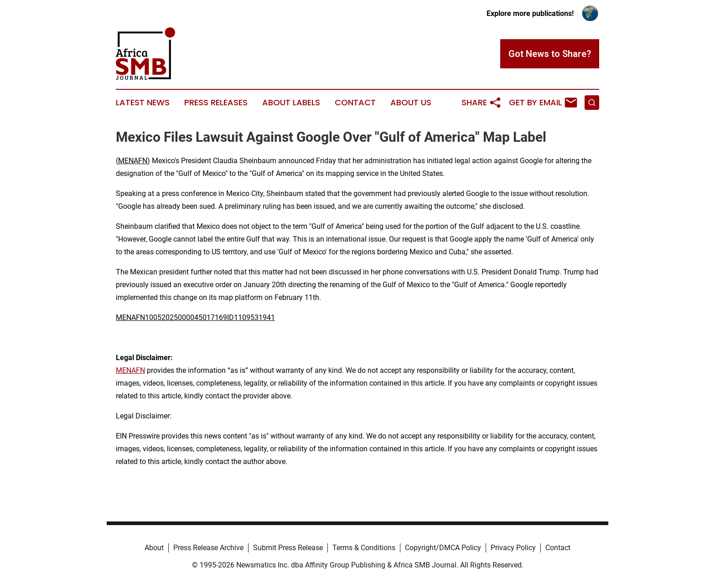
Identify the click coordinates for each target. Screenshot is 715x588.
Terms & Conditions (364, 548)
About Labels (291, 103)
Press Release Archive (208, 548)
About (154, 548)
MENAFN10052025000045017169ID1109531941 (195, 317)
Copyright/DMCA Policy (443, 548)
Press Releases (216, 103)
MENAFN (133, 161)
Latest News (143, 103)
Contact (355, 103)
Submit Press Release (288, 548)
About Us (411, 103)
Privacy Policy (513, 548)
